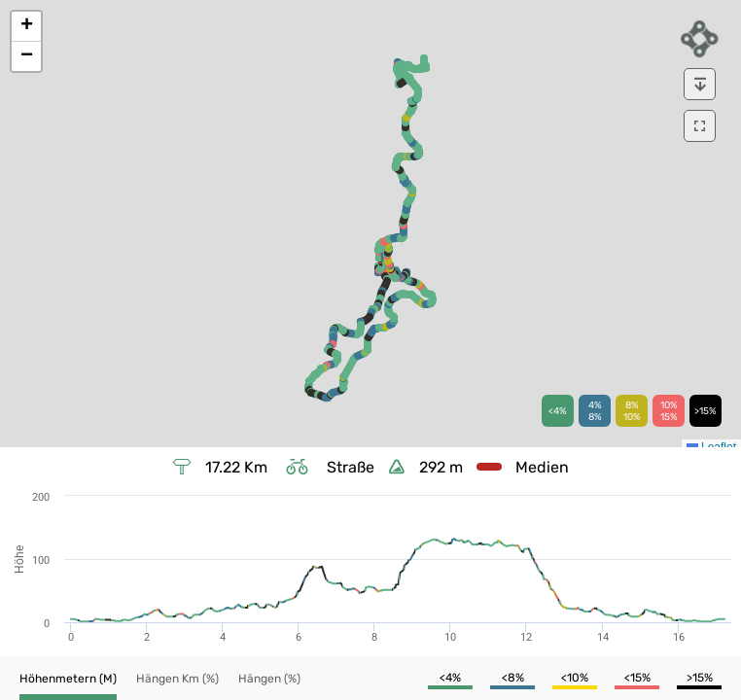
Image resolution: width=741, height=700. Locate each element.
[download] (700, 84)
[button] (26, 27)
